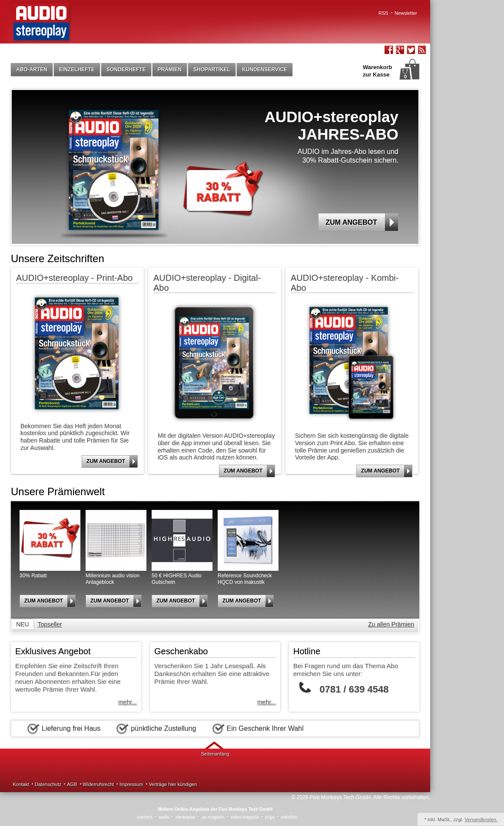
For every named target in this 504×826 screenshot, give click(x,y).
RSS (383, 13)
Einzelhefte (77, 70)
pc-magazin (213, 817)
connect (144, 817)
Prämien (170, 70)
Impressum (131, 784)
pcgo (270, 817)
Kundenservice (265, 70)
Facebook (389, 51)
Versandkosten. (481, 819)
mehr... (128, 702)
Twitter (411, 51)
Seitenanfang (215, 754)
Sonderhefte (126, 70)
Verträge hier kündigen (173, 784)
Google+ (400, 51)
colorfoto (289, 817)
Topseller (50, 624)
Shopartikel (212, 70)
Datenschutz (48, 784)
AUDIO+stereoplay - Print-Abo (74, 278)
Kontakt (21, 784)
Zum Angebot (362, 222)
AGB (72, 784)
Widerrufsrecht (99, 784)
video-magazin (245, 817)
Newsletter (406, 13)
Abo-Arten (32, 70)
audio (164, 817)
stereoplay (186, 817)
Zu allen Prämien (391, 624)
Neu (23, 624)
